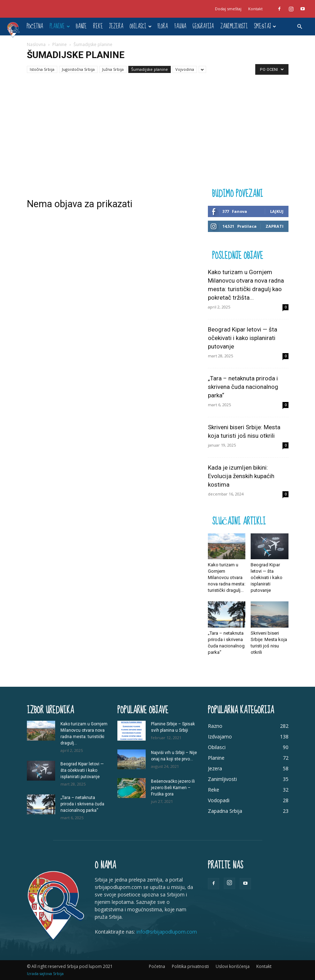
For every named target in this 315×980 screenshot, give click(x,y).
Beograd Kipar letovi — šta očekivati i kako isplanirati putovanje (243, 338)
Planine (60, 26)
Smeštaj (265, 26)
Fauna (180, 26)
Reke (98, 26)
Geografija (203, 26)
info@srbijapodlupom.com (167, 932)
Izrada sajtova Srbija (45, 973)
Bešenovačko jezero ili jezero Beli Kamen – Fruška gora (173, 788)
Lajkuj (277, 211)
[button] (299, 27)
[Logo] (15, 29)
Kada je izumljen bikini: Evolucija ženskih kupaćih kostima (241, 476)
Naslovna (36, 44)
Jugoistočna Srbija (78, 69)
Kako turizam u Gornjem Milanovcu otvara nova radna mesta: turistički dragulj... (227, 577)
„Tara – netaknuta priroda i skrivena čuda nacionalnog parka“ (243, 387)
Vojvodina (185, 69)
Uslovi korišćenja (233, 966)
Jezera (116, 26)
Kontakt (255, 9)
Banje (81, 26)
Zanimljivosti (234, 26)
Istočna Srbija (42, 69)
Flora (163, 26)
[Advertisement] (157, 134)
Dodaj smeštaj (228, 9)
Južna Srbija (113, 69)
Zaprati (275, 226)
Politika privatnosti (190, 966)
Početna (35, 26)
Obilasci (141, 26)
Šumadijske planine (150, 69)
